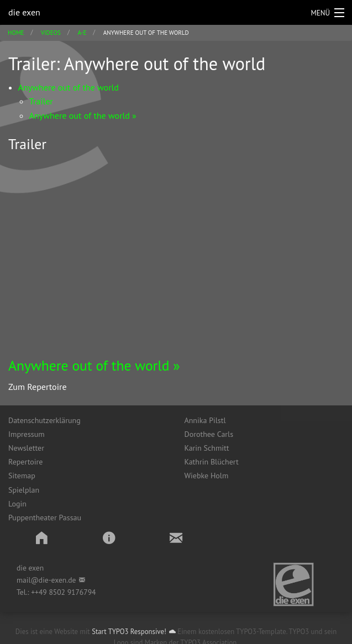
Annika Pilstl (205, 420)
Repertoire (25, 462)
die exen (24, 12)
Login (17, 504)
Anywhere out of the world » (94, 365)
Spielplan (24, 490)
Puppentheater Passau (45, 518)
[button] (42, 538)
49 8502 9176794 (67, 592)
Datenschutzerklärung (44, 420)
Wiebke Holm (207, 476)
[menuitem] (88, 420)
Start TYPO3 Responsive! (129, 632)
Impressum (27, 434)
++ (35, 592)
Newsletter (26, 448)
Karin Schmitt (207, 448)
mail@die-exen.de (46, 580)
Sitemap (22, 476)
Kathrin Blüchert (212, 462)
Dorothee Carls (209, 434)
